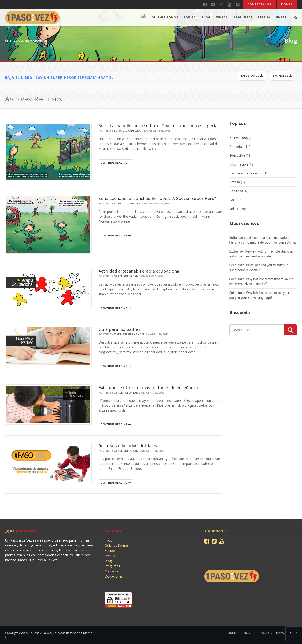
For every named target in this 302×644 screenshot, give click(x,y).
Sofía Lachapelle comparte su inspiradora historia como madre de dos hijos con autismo (263, 240)
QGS (8, 637)
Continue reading (116, 163)
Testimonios (263, 633)
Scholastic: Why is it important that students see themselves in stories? (261, 281)
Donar (287, 4)
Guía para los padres (119, 329)
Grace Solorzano (127, 276)
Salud (233, 200)
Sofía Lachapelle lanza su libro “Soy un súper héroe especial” (159, 126)
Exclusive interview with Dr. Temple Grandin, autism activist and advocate (261, 254)
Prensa (264, 17)
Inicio (109, 540)
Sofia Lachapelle (126, 131)
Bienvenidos (239, 138)
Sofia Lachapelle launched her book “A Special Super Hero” (157, 198)
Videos (222, 17)
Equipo (190, 17)
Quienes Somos (165, 17)
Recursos (236, 191)
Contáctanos (259, 4)
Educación (237, 155)
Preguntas (243, 17)
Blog (206, 17)
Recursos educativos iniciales (128, 446)
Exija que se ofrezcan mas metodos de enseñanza (148, 387)
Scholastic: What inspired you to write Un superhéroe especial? (259, 268)
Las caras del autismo (246, 173)
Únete (281, 17)
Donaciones (114, 576)
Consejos (236, 147)
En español (252, 76)
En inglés (283, 76)
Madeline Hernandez (129, 334)
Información (239, 164)
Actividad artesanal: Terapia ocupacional (139, 271)
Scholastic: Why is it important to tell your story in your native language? (259, 295)
